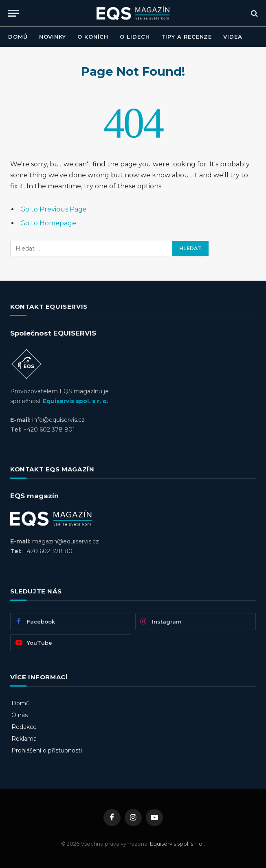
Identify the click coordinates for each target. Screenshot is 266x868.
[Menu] (13, 13)
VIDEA (233, 37)
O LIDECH (135, 37)
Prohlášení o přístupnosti (47, 750)
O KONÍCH (93, 37)
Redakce (24, 727)
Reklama (24, 739)
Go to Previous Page (54, 209)
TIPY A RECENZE (187, 37)
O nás (20, 715)
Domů (21, 703)
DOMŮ (18, 37)
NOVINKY (53, 37)
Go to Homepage (48, 223)
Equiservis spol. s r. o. (76, 401)
